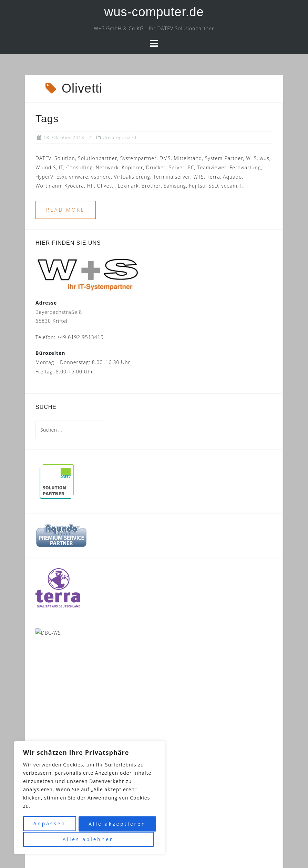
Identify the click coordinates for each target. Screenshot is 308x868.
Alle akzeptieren (90, 839)
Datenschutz (186, 838)
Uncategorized (120, 137)
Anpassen (50, 824)
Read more (66, 210)
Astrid (179, 853)
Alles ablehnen (117, 824)
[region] (90, 798)
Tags (47, 119)
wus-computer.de (154, 12)
